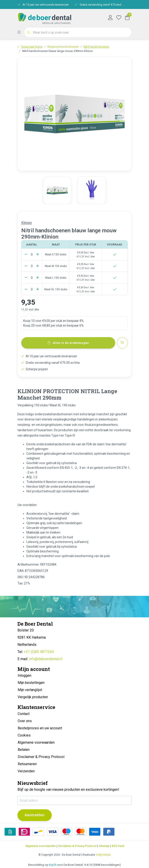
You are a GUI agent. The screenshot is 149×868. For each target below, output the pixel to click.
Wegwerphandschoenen (63, 47)
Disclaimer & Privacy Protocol (77, 846)
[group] (57, 190)
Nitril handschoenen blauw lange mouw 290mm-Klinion (57, 51)
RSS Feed (118, 846)
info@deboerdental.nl (46, 659)
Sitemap (104, 846)
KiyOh (53, 865)
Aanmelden (35, 815)
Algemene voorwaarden (40, 846)
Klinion (27, 223)
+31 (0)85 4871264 (39, 652)
